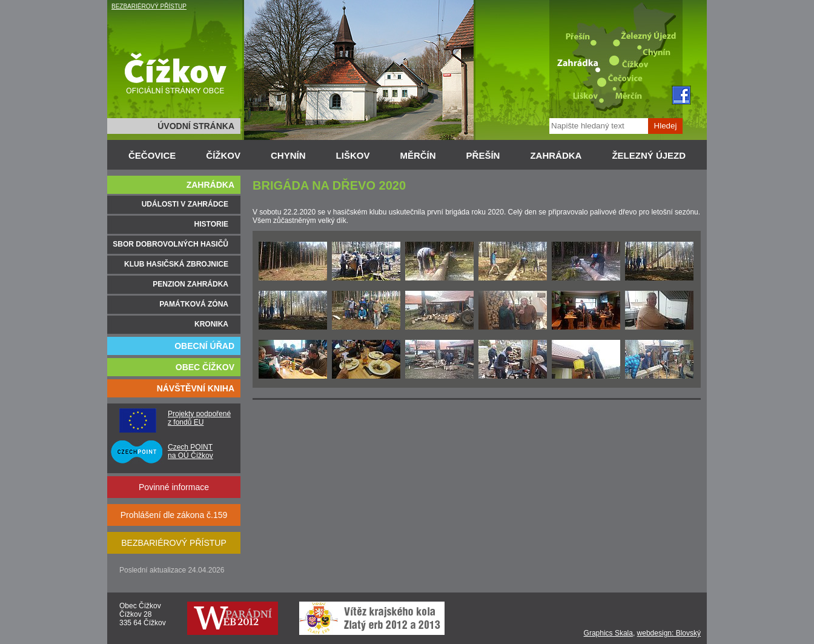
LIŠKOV (353, 155)
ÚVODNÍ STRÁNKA (196, 126)
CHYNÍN (288, 155)
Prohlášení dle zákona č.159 (174, 515)
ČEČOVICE (152, 155)
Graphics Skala (608, 633)
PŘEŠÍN (483, 155)
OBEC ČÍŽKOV (205, 367)
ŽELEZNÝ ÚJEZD (649, 155)
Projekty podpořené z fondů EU (199, 418)
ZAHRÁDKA (556, 155)
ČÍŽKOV (223, 155)
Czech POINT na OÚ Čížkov (190, 451)
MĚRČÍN (418, 155)
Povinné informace (174, 487)
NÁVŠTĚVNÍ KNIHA (196, 388)
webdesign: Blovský (669, 633)
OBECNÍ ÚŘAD (204, 346)
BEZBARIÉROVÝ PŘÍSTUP (149, 6)
